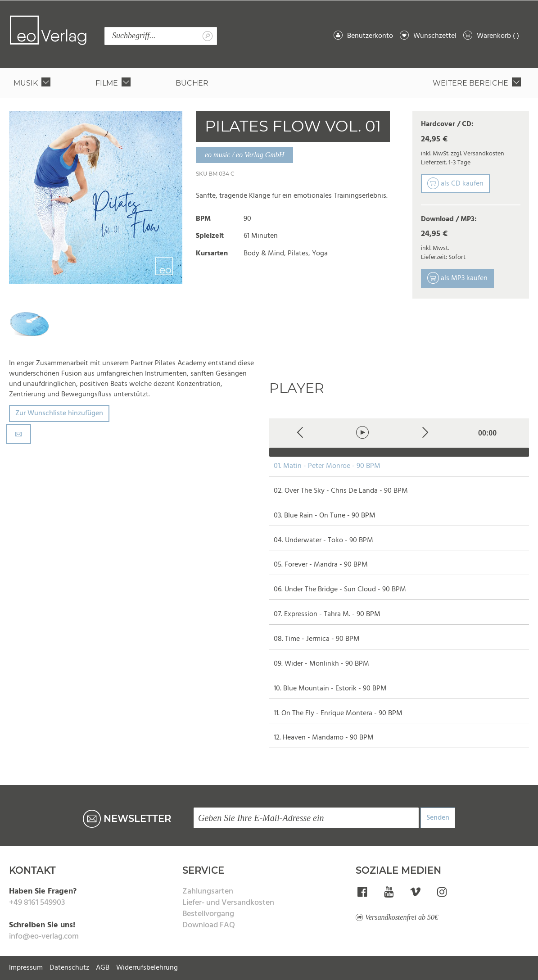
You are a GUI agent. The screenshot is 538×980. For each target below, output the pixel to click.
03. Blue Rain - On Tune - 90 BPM (325, 516)
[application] (399, 438)
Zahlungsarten (208, 892)
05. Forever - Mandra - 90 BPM (321, 565)
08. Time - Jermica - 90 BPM (317, 639)
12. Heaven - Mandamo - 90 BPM (324, 738)
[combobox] (161, 36)
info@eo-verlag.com (44, 937)
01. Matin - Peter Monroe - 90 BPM (327, 466)
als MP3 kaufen (457, 278)
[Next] (425, 433)
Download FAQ (209, 925)
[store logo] (48, 30)
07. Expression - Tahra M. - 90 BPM (327, 615)
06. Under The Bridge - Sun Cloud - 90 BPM (340, 590)
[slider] (399, 452)
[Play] (363, 433)
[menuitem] (34, 83)
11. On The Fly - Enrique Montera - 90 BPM (338, 714)
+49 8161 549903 (37, 903)
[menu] (269, 83)
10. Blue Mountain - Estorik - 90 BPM (330, 689)
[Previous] (301, 433)
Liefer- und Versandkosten (228, 903)
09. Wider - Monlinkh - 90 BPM (321, 664)
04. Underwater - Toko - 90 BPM (323, 541)
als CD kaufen (455, 184)
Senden (438, 818)
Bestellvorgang (208, 914)
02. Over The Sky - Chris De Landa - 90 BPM (341, 491)
